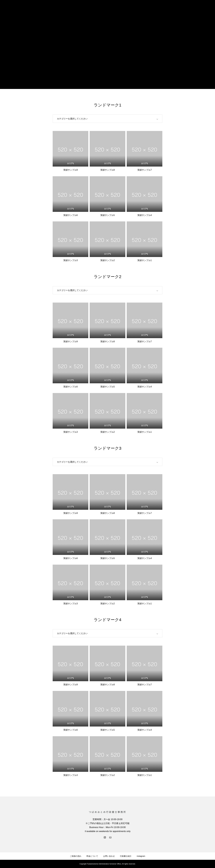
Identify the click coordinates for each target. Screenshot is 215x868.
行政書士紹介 (126, 856)
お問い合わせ (109, 856)
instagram (141, 856)
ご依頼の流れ (76, 856)
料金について (92, 856)
